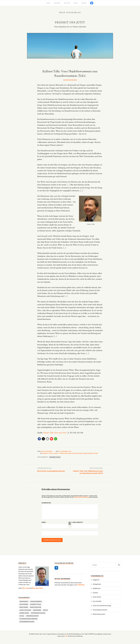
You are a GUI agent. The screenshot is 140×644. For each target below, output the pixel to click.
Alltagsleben (97, 588)
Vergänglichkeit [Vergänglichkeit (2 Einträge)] (32, 620)
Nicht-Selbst (54, 453)
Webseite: (70, 526)
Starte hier (57, 3)
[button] (39, 439)
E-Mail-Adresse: (78, 525)
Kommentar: (47, 503)
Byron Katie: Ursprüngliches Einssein (51, 471)
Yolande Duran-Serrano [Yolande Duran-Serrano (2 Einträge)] (29, 623)
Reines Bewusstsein (93, 453)
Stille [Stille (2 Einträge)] (22, 620)
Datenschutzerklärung (81, 497)
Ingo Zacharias (47, 451)
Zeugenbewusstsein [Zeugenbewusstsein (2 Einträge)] (27, 626)
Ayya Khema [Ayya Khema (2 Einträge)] (24, 608)
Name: (44, 525)
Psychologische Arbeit (100, 614)
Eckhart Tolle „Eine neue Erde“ (55, 433)
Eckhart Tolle (55, 457)
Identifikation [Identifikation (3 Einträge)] (36, 611)
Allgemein (96, 584)
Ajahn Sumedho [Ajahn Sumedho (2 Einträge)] (36, 606)
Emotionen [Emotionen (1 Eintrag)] (24, 611)
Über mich (67, 3)
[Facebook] (56, 572)
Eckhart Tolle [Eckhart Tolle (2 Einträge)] (36, 608)
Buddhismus (97, 592)
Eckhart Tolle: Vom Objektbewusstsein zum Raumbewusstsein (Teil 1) (70, 74)
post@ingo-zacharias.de (103, 638)
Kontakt (84, 3)
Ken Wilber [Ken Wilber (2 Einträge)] (37, 614)
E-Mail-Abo (81, 589)
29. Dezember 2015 (66, 451)
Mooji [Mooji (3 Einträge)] (45, 614)
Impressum (61, 640)
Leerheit (45, 453)
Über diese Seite (37, 592)
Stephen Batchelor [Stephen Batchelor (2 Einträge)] (38, 617)
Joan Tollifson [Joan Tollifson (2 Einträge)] (25, 614)
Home (48, 3)
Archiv (76, 3)
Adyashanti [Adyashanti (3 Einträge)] (24, 606)
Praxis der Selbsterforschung (73, 453)
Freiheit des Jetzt (70, 23)
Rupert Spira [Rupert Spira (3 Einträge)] (24, 617)
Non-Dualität (97, 605)
